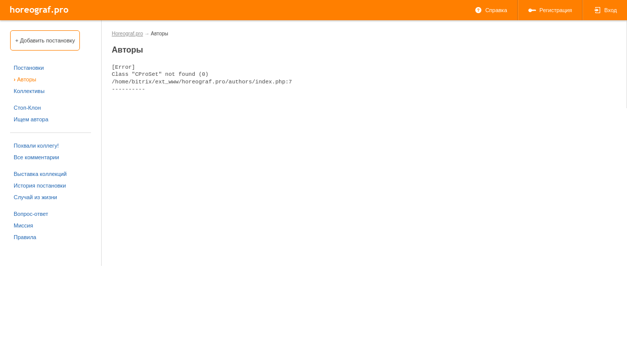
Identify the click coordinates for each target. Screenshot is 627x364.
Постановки (29, 68)
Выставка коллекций (40, 174)
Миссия (23, 225)
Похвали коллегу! (36, 146)
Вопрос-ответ (31, 214)
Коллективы (29, 91)
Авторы (25, 79)
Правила (25, 237)
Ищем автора (31, 119)
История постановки (40, 186)
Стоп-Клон (27, 108)
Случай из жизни (35, 197)
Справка (491, 10)
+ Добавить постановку (45, 40)
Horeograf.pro (127, 34)
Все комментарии (36, 157)
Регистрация (550, 10)
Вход (605, 10)
